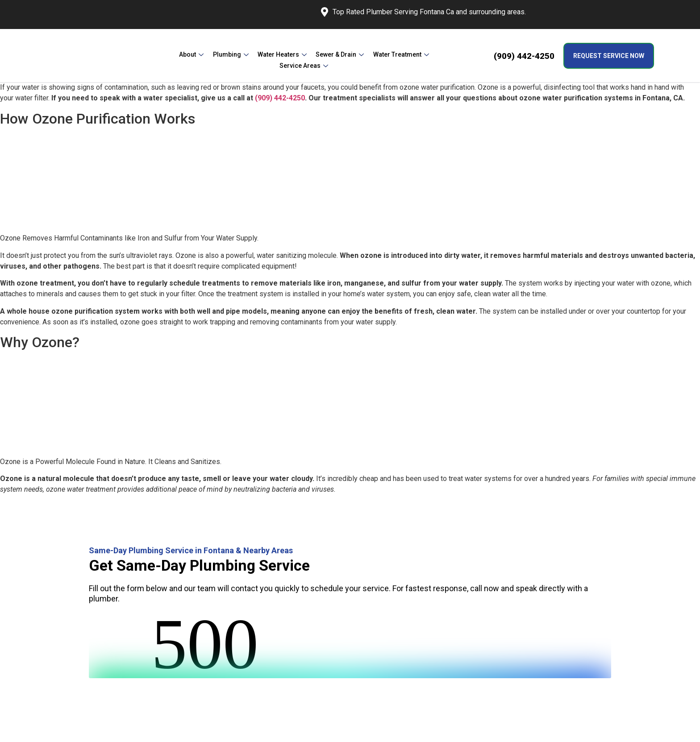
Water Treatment (369, 55)
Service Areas (429, 55)
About (168, 55)
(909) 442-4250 (524, 56)
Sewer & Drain (310, 55)
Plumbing (205, 55)
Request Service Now (609, 56)
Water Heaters (254, 55)
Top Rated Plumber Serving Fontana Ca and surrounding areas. (423, 12)
